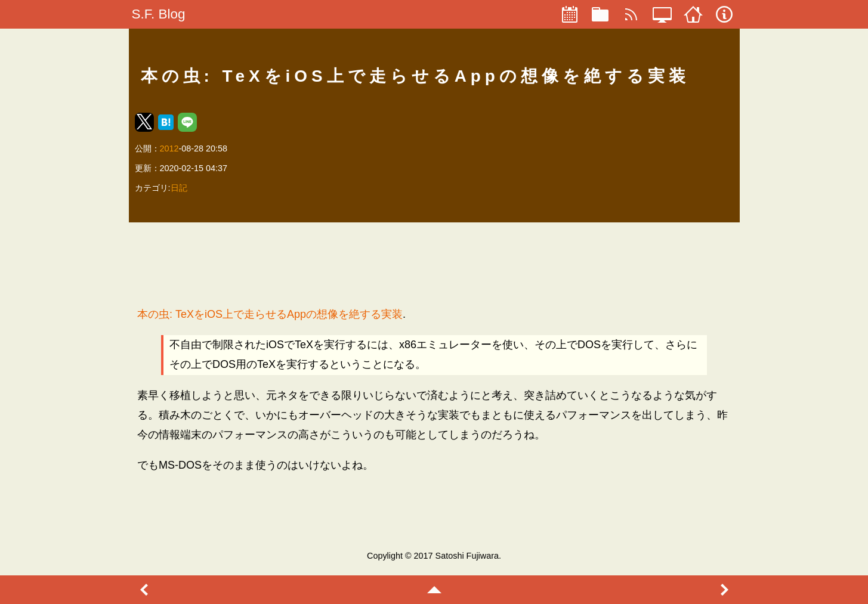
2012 (169, 148)
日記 (179, 188)
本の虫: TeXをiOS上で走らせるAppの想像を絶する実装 (270, 314)
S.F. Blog (159, 14)
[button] (144, 122)
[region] (434, 264)
